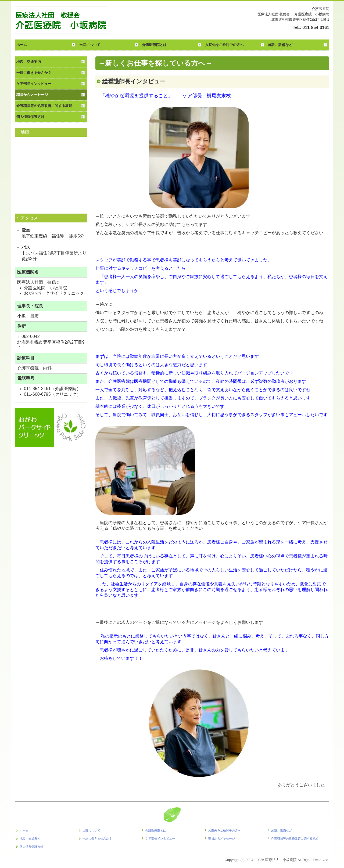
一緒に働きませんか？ (34, 73)
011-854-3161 (316, 28)
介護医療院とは (154, 45)
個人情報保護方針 (30, 117)
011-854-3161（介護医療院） (52, 389)
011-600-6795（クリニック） (52, 394)
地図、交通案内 (29, 62)
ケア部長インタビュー (34, 84)
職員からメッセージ (32, 95)
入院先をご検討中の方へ (224, 45)
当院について (90, 45)
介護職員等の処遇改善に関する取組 (44, 106)
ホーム (22, 45)
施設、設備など (280, 45)
